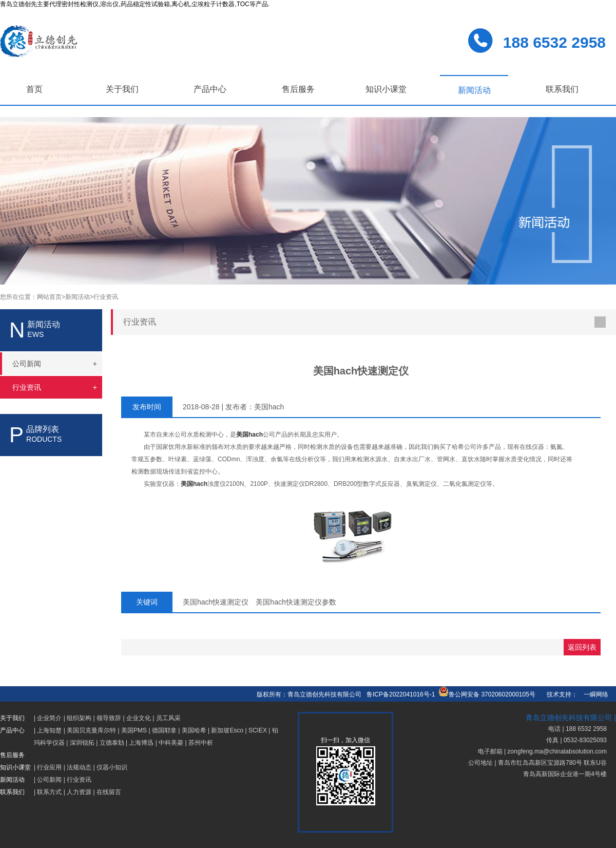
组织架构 (79, 718)
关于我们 (122, 89)
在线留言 (109, 792)
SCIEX (258, 730)
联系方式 (49, 792)
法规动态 (79, 767)
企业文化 (139, 718)
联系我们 (562, 89)
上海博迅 (141, 743)
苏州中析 (201, 743)
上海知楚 (49, 730)
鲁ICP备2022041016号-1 (401, 694)
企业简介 (49, 718)
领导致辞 (109, 718)
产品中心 (210, 89)
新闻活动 (474, 90)
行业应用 (49, 767)
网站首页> (51, 297)
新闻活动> (79, 297)
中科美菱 (171, 743)
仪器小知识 (112, 767)
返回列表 (582, 647)
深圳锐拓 (82, 743)
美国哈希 (194, 730)
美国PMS (134, 730)
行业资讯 (106, 297)
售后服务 (298, 89)
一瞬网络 (593, 694)
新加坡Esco (227, 730)
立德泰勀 (112, 743)
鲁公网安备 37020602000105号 (487, 694)
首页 (34, 89)
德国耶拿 (164, 730)
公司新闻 (49, 780)
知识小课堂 (386, 89)
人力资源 (79, 792)
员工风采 (168, 718)
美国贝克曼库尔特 (91, 730)
